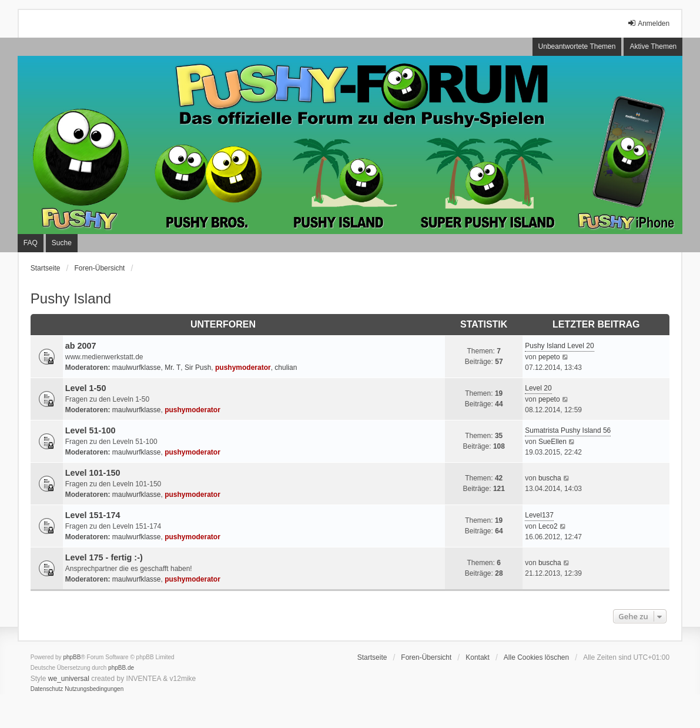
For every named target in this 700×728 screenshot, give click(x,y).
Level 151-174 (93, 515)
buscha (550, 478)
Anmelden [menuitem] (648, 23)
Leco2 (548, 526)
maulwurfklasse (137, 368)
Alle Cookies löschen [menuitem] (536, 657)
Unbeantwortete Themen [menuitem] (577, 46)
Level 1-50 (86, 388)
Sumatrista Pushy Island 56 (568, 430)
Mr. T (173, 368)
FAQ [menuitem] (31, 243)
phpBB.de (121, 668)
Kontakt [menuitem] (478, 657)
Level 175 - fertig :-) (104, 557)
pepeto (549, 357)
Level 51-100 (91, 430)
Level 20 (538, 388)
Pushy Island (71, 298)
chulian (286, 368)
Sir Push (198, 368)
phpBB (72, 657)
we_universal (69, 679)
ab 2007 (81, 346)
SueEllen (552, 442)
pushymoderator (243, 368)
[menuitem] (47, 689)
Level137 (539, 515)
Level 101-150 (93, 473)
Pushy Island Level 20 (559, 346)
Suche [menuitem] (62, 243)
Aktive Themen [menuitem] (653, 46)
